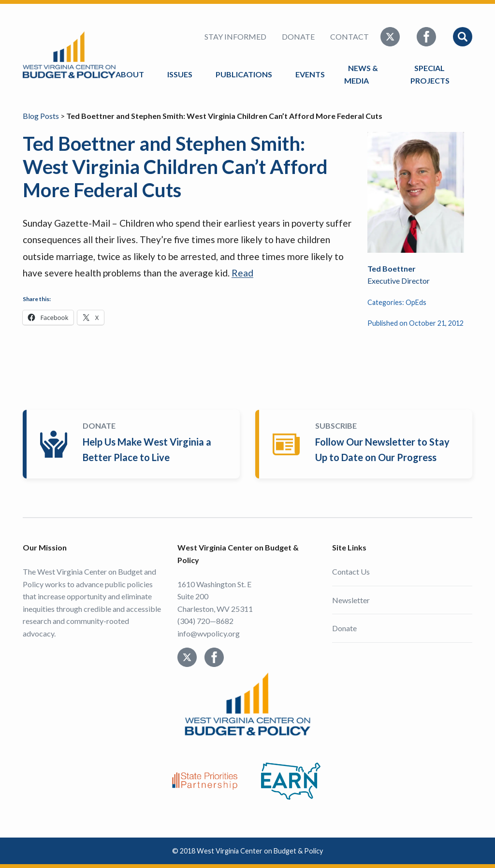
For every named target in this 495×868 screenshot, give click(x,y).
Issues (180, 74)
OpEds (416, 302)
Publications (244, 74)
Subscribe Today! (366, 444)
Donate (298, 36)
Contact (349, 36)
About (130, 74)
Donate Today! (133, 444)
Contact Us (351, 571)
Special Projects (431, 74)
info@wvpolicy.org (209, 633)
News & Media (361, 74)
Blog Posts (41, 116)
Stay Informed (235, 36)
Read (242, 273)
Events (310, 74)
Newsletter (351, 600)
